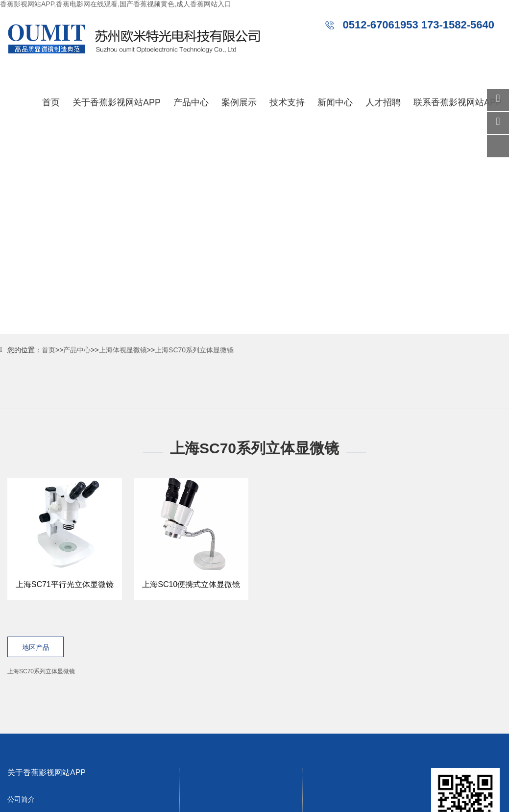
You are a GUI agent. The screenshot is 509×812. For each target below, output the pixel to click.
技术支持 (287, 102)
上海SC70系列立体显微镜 (194, 350)
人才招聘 (383, 102)
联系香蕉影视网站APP (458, 102)
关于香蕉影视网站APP (117, 102)
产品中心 (191, 102)
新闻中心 (335, 102)
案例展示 (239, 102)
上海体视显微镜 (123, 350)
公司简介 (21, 799)
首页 (51, 102)
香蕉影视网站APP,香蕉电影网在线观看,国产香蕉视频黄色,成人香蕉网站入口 (116, 4)
